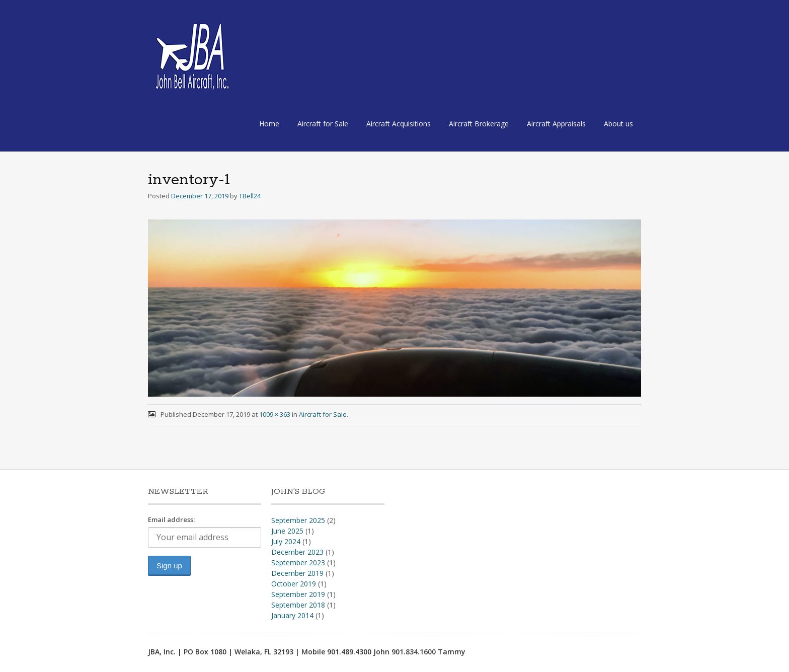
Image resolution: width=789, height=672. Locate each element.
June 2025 (287, 531)
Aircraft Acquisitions (399, 124)
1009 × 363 (275, 414)
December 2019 (297, 573)
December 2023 (297, 552)
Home (269, 124)
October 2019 (294, 584)
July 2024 (286, 541)
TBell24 (250, 196)
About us (618, 124)
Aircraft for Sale (323, 124)
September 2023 (298, 563)
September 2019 (298, 594)
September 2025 (298, 520)
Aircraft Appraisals (556, 124)
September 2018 (298, 605)
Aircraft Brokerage (479, 124)
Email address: (171, 519)
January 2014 (292, 615)
